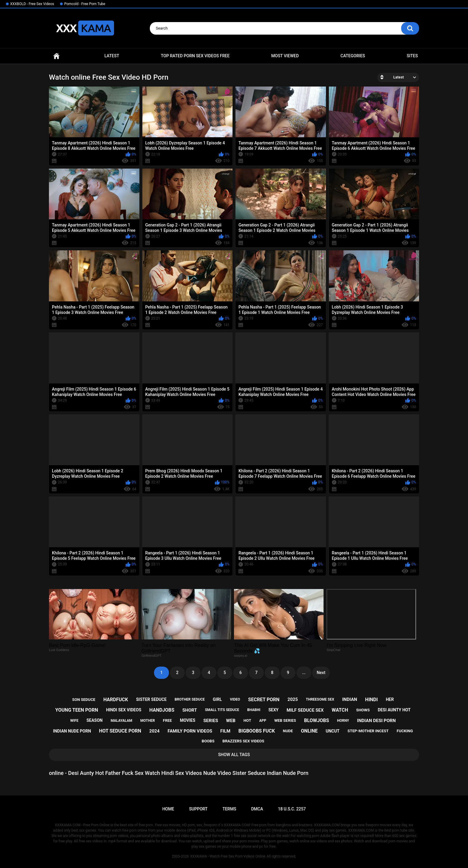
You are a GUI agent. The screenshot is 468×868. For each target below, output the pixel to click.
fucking (405, 731)
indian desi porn (376, 721)
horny (343, 721)
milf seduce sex (305, 710)
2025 (292, 699)
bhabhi (254, 710)
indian (350, 699)
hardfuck (116, 700)
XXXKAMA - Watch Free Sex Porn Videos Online (228, 856)
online (309, 731)
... (304, 673)
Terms (229, 809)
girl (217, 699)
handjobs (162, 710)
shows (363, 710)
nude (288, 731)
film (225, 731)
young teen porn (77, 710)
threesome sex (320, 699)
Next (321, 673)
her (390, 699)
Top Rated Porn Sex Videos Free (195, 56)
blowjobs (317, 720)
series (211, 721)
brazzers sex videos (243, 741)
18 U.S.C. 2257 (292, 809)
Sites (412, 56)
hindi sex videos (124, 710)
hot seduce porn (120, 731)
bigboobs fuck (257, 731)
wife (74, 721)
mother (148, 721)
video (235, 699)
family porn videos (190, 731)
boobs (208, 741)
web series (285, 720)
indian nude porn (72, 731)
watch (340, 710)
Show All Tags (234, 755)
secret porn (264, 700)
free (167, 720)
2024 (154, 731)
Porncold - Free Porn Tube (85, 4)
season (95, 720)
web (231, 721)
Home (56, 56)
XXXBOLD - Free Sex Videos (32, 4)
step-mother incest (368, 731)
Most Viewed (285, 56)
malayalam (121, 721)
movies (188, 720)
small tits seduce (222, 710)
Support (198, 809)
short (190, 710)
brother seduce (190, 699)
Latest (112, 56)
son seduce (84, 700)
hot (247, 720)
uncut (332, 731)
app (263, 721)
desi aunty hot (394, 710)
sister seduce (151, 699)
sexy (273, 710)
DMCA (257, 809)
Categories (353, 56)
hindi (371, 700)
